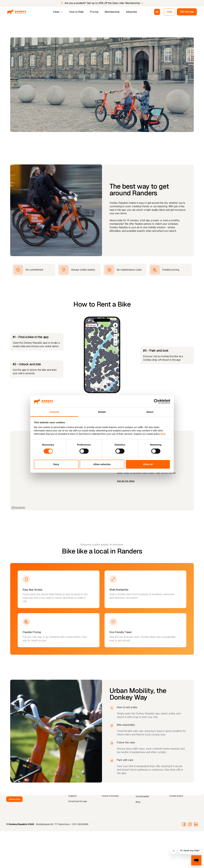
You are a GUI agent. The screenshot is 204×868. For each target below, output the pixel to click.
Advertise (131, 12)
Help (169, 12)
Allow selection (102, 464)
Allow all (148, 464)
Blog (138, 802)
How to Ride (76, 12)
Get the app (187, 12)
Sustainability (142, 796)
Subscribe (15, 799)
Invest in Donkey (110, 796)
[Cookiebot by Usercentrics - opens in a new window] (156, 401)
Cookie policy (176, 796)
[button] (58, 12)
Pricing (94, 12)
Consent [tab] (54, 412)
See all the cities (126, 481)
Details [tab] (102, 412)
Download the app (78, 801)
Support (72, 796)
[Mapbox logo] (18, 508)
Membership (112, 12)
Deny (56, 464)
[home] (17, 12)
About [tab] (150, 412)
